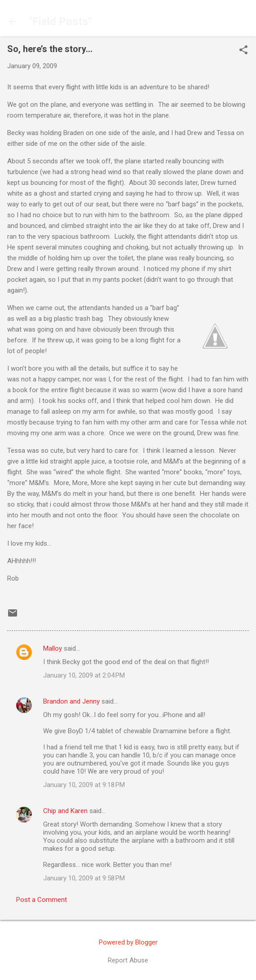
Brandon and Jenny (71, 701)
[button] (243, 51)
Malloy (53, 648)
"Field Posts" (60, 22)
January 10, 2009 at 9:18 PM (84, 785)
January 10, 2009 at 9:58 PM (84, 878)
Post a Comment (42, 900)
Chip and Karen (65, 811)
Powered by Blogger (128, 942)
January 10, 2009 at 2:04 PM (84, 675)
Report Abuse (128, 960)
